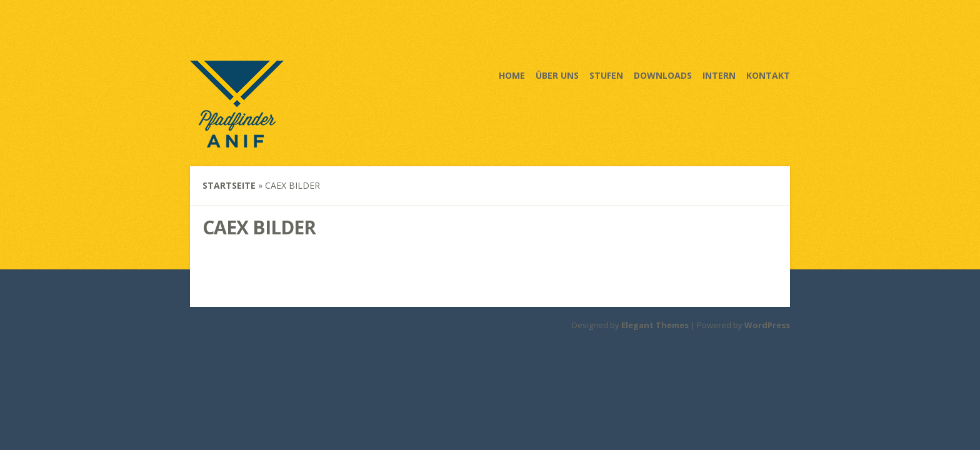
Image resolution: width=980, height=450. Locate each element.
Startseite (229, 185)
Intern (719, 75)
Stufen (606, 75)
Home (512, 75)
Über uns (557, 75)
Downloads (663, 75)
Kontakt (768, 75)
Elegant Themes (655, 325)
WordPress (767, 325)
